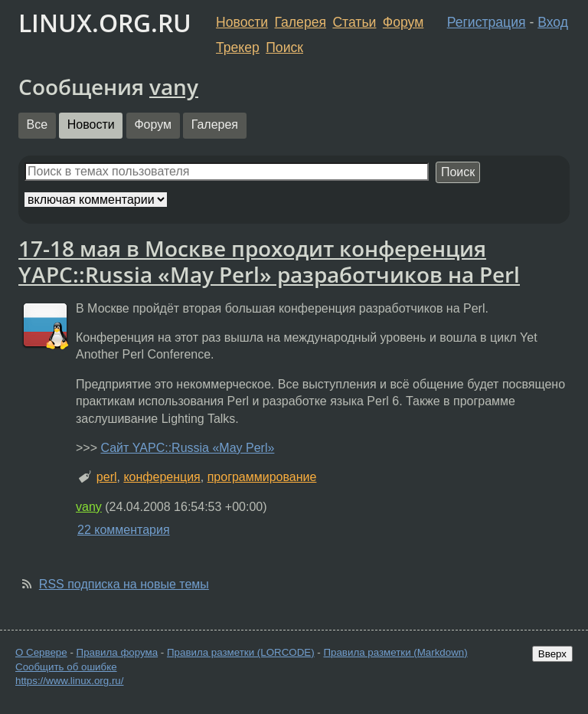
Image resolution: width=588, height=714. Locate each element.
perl (107, 477)
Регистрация (487, 22)
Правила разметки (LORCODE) (241, 652)
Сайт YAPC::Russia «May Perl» (187, 448)
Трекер (238, 47)
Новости (242, 22)
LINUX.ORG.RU (105, 23)
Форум (403, 22)
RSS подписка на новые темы (124, 584)
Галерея (301, 22)
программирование (262, 477)
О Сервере (41, 652)
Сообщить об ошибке (66, 667)
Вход (553, 22)
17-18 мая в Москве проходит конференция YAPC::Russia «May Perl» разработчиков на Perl (269, 261)
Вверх (552, 654)
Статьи (354, 22)
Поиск (284, 47)
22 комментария (124, 530)
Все (38, 124)
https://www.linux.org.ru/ (69, 681)
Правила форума (118, 652)
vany (174, 87)
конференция (162, 477)
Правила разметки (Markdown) (395, 652)
